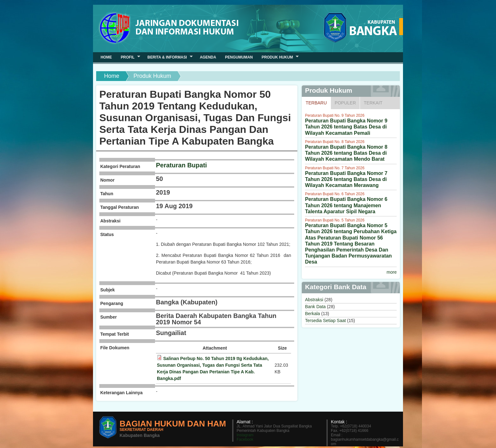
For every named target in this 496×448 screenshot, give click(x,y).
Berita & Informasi (168, 57)
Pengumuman (239, 57)
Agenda (208, 57)
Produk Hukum (278, 57)
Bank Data (315, 307)
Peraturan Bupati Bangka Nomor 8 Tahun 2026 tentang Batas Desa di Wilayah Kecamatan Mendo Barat (346, 153)
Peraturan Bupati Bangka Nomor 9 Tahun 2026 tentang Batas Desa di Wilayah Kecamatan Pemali (346, 127)
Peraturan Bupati (181, 165)
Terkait (373, 103)
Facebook (245, 439)
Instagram (245, 435)
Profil (128, 57)
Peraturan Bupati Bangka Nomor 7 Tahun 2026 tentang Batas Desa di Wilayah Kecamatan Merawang (346, 179)
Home (112, 76)
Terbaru (318, 103)
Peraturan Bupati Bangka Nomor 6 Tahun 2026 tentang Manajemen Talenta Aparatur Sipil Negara (346, 205)
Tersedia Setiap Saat (325, 320)
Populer (345, 103)
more (392, 272)
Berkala (312, 314)
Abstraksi (314, 300)
